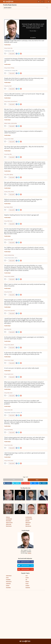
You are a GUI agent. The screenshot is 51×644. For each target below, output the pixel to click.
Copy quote (12, 54)
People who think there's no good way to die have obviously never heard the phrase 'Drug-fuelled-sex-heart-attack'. (24, 79)
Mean (8, 175)
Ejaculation (13, 311)
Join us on (25, 562)
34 (7, 126)
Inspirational (9, 576)
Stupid (9, 374)
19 (7, 313)
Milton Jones (9, 524)
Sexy (8, 154)
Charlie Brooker (29, 519)
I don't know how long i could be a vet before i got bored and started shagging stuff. (25, 454)
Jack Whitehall (9, 519)
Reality (6, 123)
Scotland (9, 255)
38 (7, 194)
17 (7, 104)
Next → (38, 480)
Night (12, 240)
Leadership (8, 583)
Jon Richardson (29, 517)
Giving (13, 255)
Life (26, 580)
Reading (11, 430)
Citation (29, 553)
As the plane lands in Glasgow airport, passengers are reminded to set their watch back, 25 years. (24, 338)
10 (7, 463)
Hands (6, 255)
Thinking (12, 68)
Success (27, 578)
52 (7, 261)
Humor (9, 48)
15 (7, 89)
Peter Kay (28, 524)
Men (12, 410)
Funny (6, 48)
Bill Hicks (27, 521)
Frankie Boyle (7, 45)
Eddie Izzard (28, 522)
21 (7, 242)
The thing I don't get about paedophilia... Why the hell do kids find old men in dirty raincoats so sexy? (24, 147)
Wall (8, 221)
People (9, 123)
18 (7, 224)
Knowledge (8, 587)
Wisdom (27, 582)
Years (9, 192)
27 (7, 348)
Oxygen (12, 360)
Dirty (11, 154)
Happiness (28, 587)
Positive (8, 585)
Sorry (5, 175)
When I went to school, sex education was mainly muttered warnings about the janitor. (25, 285)
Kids (10, 329)
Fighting (11, 175)
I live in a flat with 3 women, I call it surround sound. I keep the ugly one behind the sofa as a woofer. (24, 95)
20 (7, 396)
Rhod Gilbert (9, 521)
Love (27, 576)
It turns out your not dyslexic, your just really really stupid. (22, 368)
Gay (5, 207)
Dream (27, 583)
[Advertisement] (25, 14)
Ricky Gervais (9, 526)
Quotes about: (25, 8)
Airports (12, 345)
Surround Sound (14, 101)
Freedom (27, 585)
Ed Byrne (8, 517)
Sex (8, 86)
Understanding (14, 123)
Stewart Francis (9, 522)
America (12, 192)
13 (7, 73)
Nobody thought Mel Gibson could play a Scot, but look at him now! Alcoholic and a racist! (24, 41)
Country (6, 192)
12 (7, 295)
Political (11, 207)
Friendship (8, 580)
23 (7, 54)
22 (7, 279)
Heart (10, 86)
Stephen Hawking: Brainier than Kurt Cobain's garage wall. (22, 215)
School (11, 292)
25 (7, 415)
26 (7, 177)
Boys (12, 445)
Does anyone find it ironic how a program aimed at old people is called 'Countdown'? (23, 132)
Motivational (9, 582)
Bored (12, 461)
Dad (5, 329)
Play (12, 48)
